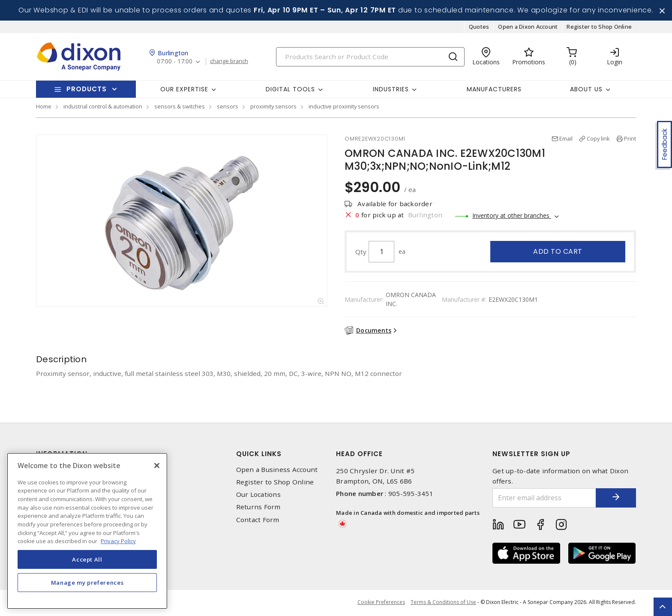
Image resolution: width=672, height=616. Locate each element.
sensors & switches (180, 107)
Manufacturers (494, 90)
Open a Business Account (277, 470)
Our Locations (258, 495)
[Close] (157, 466)
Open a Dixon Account (528, 27)
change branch (230, 62)
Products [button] (87, 90)
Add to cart (558, 252)
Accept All (87, 559)
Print (630, 139)
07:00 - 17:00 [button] (175, 62)
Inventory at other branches (512, 216)
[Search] (370, 57)
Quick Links (259, 454)
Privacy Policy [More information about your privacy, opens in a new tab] (118, 541)
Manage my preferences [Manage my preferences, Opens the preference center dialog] (87, 583)
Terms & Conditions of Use (443, 603)
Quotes (479, 27)
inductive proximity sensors (344, 107)
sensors (228, 107)
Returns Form (258, 508)
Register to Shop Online (599, 27)
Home (44, 107)
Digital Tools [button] (290, 90)
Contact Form (258, 520)
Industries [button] (391, 90)
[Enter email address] (543, 498)
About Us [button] (586, 90)
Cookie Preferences (380, 603)
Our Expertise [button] (184, 90)
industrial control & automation (103, 107)
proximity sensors (273, 107)
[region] (87, 531)
